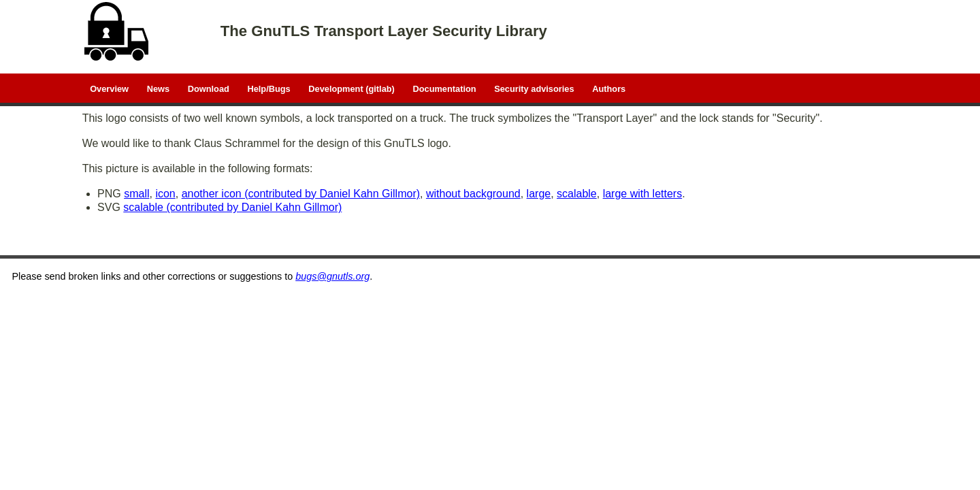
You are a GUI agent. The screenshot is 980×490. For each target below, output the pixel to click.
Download (209, 88)
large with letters (643, 194)
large (539, 194)
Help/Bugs (268, 88)
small (136, 194)
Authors (609, 88)
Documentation (444, 88)
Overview (109, 88)
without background (473, 194)
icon (165, 194)
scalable (577, 194)
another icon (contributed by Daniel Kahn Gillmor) (301, 194)
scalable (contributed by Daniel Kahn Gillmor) (232, 207)
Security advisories (534, 88)
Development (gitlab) (352, 88)
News (158, 88)
